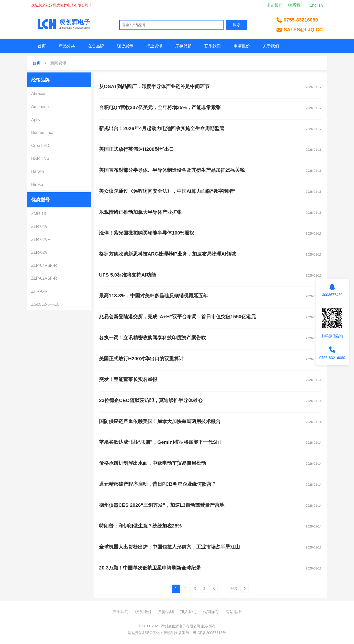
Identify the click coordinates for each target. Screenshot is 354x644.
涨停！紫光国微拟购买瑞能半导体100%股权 (147, 233)
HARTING (40, 158)
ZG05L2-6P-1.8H (47, 304)
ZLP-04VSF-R (44, 265)
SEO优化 (152, 633)
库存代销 (183, 46)
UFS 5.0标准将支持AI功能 (128, 275)
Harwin (38, 171)
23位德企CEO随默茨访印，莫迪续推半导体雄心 (151, 400)
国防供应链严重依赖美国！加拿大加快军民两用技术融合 (160, 421)
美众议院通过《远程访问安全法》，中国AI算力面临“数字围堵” (167, 191)
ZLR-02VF (41, 240)
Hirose (37, 184)
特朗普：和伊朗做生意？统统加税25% (140, 526)
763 (234, 589)
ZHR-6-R (39, 291)
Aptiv (36, 120)
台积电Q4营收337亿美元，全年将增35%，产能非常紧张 (160, 107)
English (316, 5)
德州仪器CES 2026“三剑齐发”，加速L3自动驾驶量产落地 (162, 505)
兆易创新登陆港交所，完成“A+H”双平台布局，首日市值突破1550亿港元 (178, 317)
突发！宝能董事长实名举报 (128, 379)
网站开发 (135, 633)
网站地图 (234, 612)
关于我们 (271, 46)
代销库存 (211, 612)
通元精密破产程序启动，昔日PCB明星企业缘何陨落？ (158, 484)
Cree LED (40, 146)
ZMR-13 (39, 214)
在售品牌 (96, 46)
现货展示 (125, 46)
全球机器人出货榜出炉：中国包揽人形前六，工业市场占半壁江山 (169, 547)
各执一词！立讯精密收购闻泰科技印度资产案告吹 (152, 338)
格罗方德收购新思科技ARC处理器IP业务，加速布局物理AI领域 (167, 254)
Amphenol (40, 107)
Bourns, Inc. (42, 133)
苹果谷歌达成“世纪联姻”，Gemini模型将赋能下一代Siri (160, 442)
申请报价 (275, 5)
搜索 (237, 25)
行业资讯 (154, 46)
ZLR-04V (39, 226)
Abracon (39, 94)
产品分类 (67, 46)
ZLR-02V (39, 252)
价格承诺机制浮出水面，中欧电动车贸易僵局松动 (152, 463)
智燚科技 (170, 633)
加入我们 (188, 612)
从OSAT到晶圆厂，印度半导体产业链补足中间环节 (154, 86)
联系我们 (296, 5)
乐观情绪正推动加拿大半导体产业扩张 (140, 212)
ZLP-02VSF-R (44, 278)
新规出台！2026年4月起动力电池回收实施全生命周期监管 (162, 128)
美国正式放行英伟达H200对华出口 (136, 149)
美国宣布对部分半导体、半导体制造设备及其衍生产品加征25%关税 (172, 170)
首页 (42, 46)
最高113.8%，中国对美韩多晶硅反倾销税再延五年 (153, 296)
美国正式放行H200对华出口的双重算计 (141, 359)
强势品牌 (166, 612)
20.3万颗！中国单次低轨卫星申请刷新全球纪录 (150, 568)
